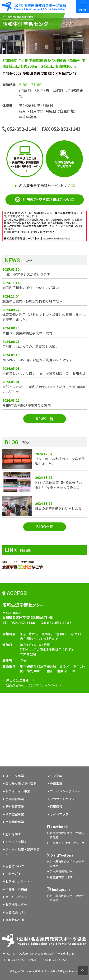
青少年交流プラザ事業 (21, 784)
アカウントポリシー (64, 799)
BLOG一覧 (45, 527)
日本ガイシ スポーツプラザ (67, 843)
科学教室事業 (15, 814)
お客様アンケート (18, 881)
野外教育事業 (15, 806)
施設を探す (13, 834)
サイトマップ (59, 814)
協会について (15, 866)
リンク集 (56, 776)
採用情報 (56, 806)
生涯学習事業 (15, 799)
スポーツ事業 (15, 776)
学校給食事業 (15, 822)
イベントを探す (16, 842)
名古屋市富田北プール (64, 877)
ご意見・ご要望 (16, 889)
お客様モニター (16, 904)
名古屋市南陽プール (62, 871)
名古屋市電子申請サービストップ (47, 186)
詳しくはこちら (20, 680)
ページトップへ (82, 971)
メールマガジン (16, 897)
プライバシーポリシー (65, 791)
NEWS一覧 (45, 419)
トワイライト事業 (18, 791)
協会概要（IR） (16, 912)
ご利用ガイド (15, 874)
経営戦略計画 (15, 920)
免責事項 (56, 784)
